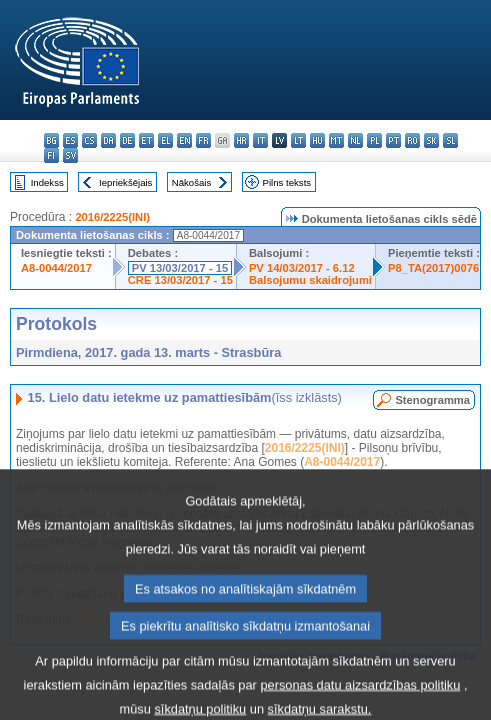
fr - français (203, 140)
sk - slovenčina (431, 140)
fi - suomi (51, 155)
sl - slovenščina (450, 140)
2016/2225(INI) (112, 217)
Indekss (47, 182)
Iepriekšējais (125, 182)
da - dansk (108, 140)
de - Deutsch (127, 140)
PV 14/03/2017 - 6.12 (302, 268)
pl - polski (374, 140)
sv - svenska (70, 155)
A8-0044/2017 (56, 268)
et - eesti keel (146, 140)
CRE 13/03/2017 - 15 (180, 280)
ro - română (412, 140)
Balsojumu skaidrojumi (310, 280)
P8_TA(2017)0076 (433, 268)
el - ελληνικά (165, 140)
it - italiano (260, 140)
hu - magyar (317, 140)
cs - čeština (89, 140)
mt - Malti (336, 140)
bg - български (51, 140)
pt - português (393, 140)
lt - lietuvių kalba (298, 140)
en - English (184, 140)
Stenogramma (432, 400)
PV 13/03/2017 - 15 (180, 268)
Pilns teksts (287, 182)
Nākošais (191, 182)
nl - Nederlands (355, 140)
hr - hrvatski (241, 140)
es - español (70, 140)
